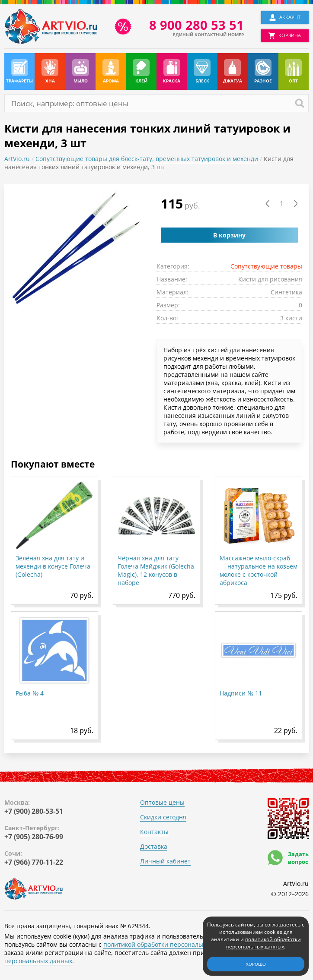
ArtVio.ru (17, 159)
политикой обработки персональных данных (171, 944)
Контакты (154, 832)
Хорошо (256, 964)
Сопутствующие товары (266, 266)
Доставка (154, 846)
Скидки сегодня (163, 817)
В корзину (229, 235)
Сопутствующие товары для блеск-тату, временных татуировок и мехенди (147, 159)
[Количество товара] (282, 204)
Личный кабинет (165, 861)
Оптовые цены (162, 802)
